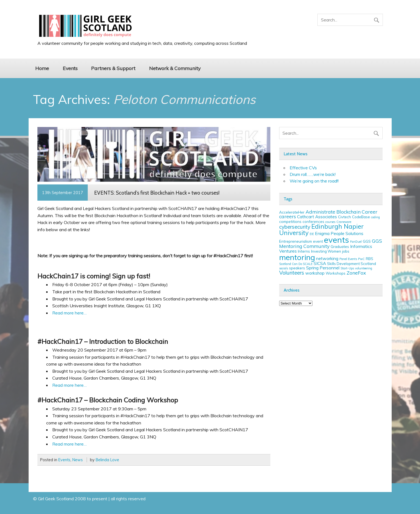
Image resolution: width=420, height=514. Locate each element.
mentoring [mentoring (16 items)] (297, 257)
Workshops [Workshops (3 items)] (336, 273)
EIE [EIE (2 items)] (312, 234)
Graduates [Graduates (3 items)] (340, 247)
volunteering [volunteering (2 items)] (364, 268)
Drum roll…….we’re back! (313, 174)
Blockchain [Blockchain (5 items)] (348, 212)
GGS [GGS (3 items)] (367, 241)
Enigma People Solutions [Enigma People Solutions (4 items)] (339, 233)
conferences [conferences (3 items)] (313, 222)
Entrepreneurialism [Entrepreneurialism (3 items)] (296, 241)
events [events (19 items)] (337, 240)
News (78, 460)
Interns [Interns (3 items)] (304, 251)
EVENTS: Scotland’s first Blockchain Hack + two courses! (157, 193)
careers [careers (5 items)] (288, 216)
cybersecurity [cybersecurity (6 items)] (295, 227)
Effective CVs (303, 168)
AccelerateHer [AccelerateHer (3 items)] (292, 212)
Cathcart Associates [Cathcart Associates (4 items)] (317, 217)
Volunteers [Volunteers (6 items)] (292, 273)
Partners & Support (113, 68)
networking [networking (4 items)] (327, 258)
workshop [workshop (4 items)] (315, 273)
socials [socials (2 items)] (284, 268)
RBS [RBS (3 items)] (370, 259)
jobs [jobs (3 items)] (346, 251)
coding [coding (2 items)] (375, 217)
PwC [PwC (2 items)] (361, 259)
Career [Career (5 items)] (370, 212)
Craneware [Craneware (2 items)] (344, 222)
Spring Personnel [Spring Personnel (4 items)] (323, 268)
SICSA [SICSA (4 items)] (320, 263)
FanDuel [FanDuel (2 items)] (356, 242)
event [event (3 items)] (318, 241)
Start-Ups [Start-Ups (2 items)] (347, 268)
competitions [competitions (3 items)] (290, 222)
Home (42, 68)
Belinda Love (107, 460)
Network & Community (175, 68)
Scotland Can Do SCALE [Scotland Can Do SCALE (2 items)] (296, 264)
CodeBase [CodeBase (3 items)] (361, 217)
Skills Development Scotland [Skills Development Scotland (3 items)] (352, 264)
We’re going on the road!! (314, 181)
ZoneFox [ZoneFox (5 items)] (356, 273)
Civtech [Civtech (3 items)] (344, 217)
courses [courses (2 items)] (330, 222)
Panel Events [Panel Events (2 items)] (348, 259)
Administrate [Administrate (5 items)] (320, 212)
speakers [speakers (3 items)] (297, 268)
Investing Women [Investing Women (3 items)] (326, 251)
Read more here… (69, 313)
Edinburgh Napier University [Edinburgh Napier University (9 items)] (321, 230)
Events (70, 68)
